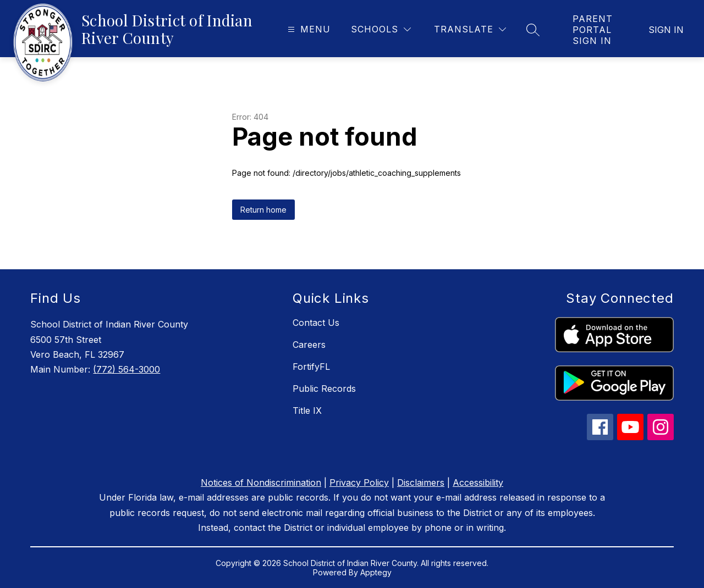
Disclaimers (421, 482)
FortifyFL (311, 367)
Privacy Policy (359, 482)
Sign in (666, 30)
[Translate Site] (470, 29)
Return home (263, 210)
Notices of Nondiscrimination (261, 482)
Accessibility (478, 482)
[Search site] (533, 30)
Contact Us (316, 323)
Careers (309, 345)
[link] (594, 30)
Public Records (324, 389)
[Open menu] (308, 29)
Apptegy (376, 572)
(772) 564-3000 (127, 369)
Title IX (307, 411)
